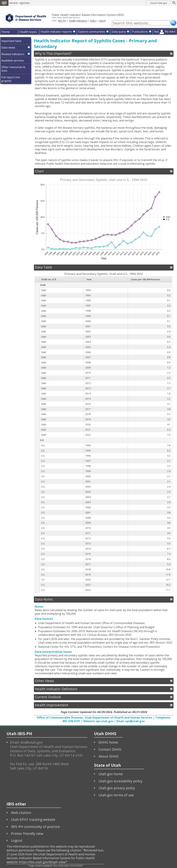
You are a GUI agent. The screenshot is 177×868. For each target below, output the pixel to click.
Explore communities (92, 32)
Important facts (11, 41)
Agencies (25, 3)
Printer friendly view (27, 834)
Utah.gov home (111, 774)
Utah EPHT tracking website (33, 820)
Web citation (21, 813)
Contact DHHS (110, 749)
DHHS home (108, 742)
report (102, 21)
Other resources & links (13, 69)
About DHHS (109, 756)
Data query (119, 32)
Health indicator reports (56, 32)
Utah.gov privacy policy (117, 788)
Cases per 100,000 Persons (145, 279)
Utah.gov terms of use (116, 795)
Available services (13, 60)
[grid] (103, 435)
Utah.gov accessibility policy (120, 781)
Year (89, 279)
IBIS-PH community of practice (35, 827)
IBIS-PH (62, 21)
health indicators (78, 21)
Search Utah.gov (159, 3)
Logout (17, 840)
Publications (140, 32)
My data (170, 31)
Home (6, 32)
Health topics (28, 32)
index (93, 21)
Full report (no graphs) (11, 79)
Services (14, 3)
